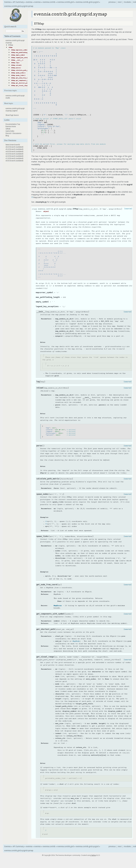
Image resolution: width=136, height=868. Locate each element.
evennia (29, 2)
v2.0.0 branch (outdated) (14, 156)
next (120, 2)
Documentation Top (13, 124)
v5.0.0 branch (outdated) (14, 149)
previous (112, 2)
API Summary (18, 2)
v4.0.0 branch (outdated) (14, 151)
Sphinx (94, 855)
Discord (8, 133)
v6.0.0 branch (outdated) (14, 147)
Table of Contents (12, 36)
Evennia (7, 2)
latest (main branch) (13, 145)
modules (127, 2)
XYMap (11, 45)
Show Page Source (12, 115)
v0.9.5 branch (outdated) (14, 161)
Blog (7, 136)
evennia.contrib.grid (66, 2)
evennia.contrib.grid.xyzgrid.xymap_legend (15, 110)
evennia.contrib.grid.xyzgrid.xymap (19, 6)
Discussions (17, 133)
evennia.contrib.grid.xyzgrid (87, 2)
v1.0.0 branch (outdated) (14, 158)
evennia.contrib (49, 2)
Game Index (10, 131)
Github (8, 129)
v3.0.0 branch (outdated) (14, 154)
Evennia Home (11, 126)
